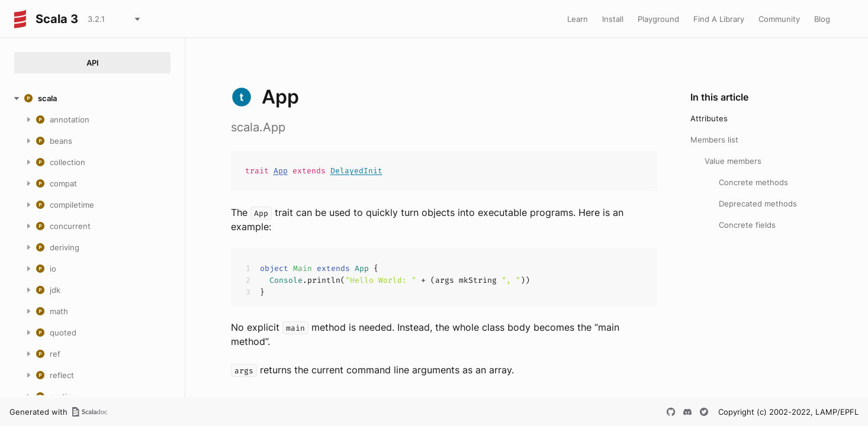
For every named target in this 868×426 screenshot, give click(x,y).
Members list (714, 140)
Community (779, 19)
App (281, 171)
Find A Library (719, 19)
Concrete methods (753, 182)
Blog (822, 19)
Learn (578, 19)
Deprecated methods (758, 204)
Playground (658, 19)
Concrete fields (747, 225)
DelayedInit (356, 171)
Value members (733, 161)
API (93, 63)
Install (613, 19)
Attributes (709, 118)
